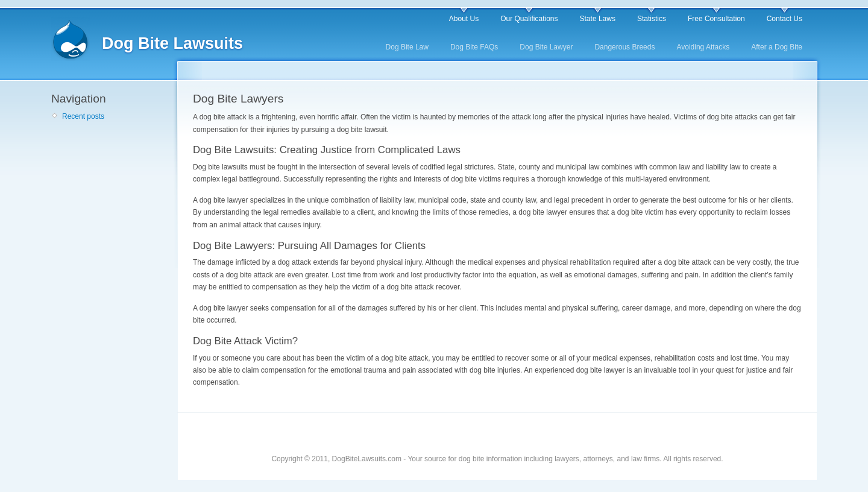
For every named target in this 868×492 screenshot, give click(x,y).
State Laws (598, 19)
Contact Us (785, 19)
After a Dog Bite (777, 47)
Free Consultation (716, 19)
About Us (464, 19)
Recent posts (83, 116)
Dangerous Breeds (624, 47)
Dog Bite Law (407, 47)
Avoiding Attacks (703, 47)
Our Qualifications (529, 19)
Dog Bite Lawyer (546, 47)
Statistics (652, 19)
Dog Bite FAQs (474, 47)
